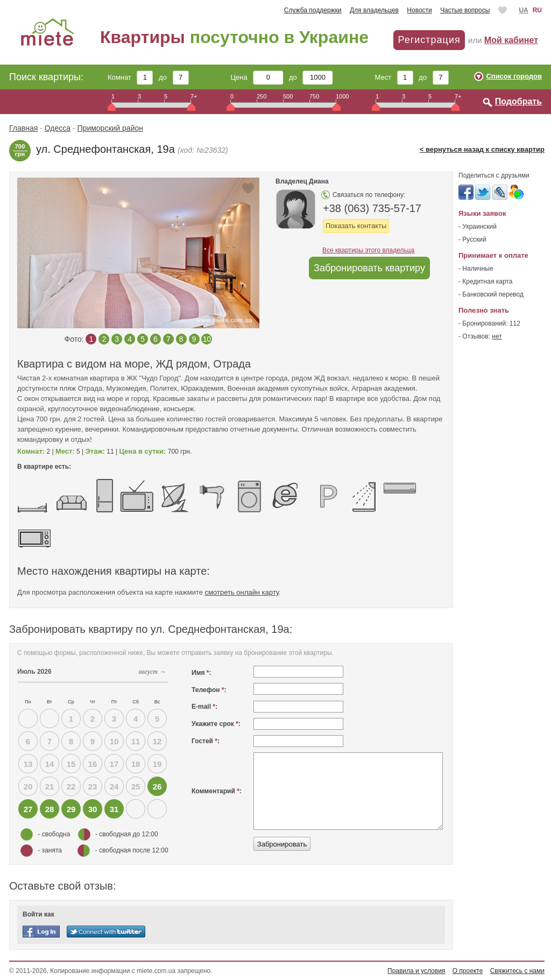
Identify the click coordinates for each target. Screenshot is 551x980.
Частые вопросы (465, 10)
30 (93, 809)
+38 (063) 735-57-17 (372, 208)
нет (497, 336)
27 (28, 809)
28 (50, 809)
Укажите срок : (216, 724)
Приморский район (110, 128)
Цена (257, 77)
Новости (419, 10)
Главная (23, 128)
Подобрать (518, 101)
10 (207, 339)
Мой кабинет (511, 40)
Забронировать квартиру (369, 268)
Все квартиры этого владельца (368, 250)
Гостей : (206, 741)
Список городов (514, 76)
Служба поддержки (313, 10)
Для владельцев (374, 10)
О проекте (468, 971)
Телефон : (209, 690)
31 (114, 809)
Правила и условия (416, 971)
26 (157, 787)
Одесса (58, 128)
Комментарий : (217, 791)
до (174, 77)
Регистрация (429, 40)
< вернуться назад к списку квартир (482, 149)
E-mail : (204, 707)
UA (523, 10)
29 (71, 809)
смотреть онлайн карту (242, 592)
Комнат (130, 77)
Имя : (202, 673)
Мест (394, 77)
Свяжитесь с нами (517, 971)
